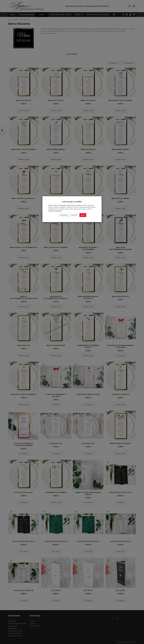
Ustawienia (64, 215)
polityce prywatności (55, 211)
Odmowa (74, 215)
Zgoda (83, 215)
